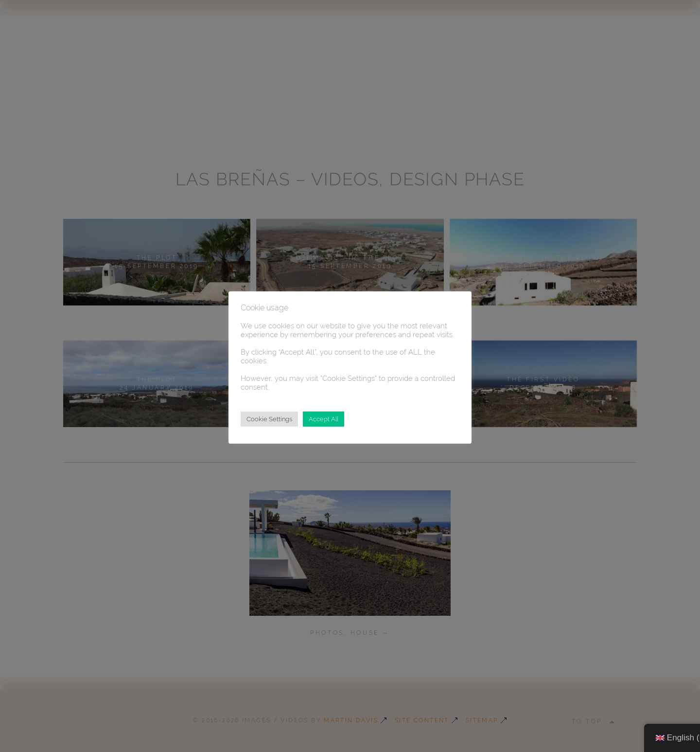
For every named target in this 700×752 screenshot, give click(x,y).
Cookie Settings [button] (269, 419)
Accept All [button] (324, 419)
